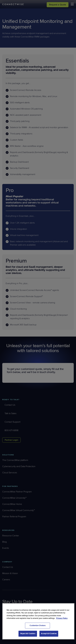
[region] (38, 621)
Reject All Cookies (28, 634)
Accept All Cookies (49, 634)
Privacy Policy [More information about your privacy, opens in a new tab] (62, 618)
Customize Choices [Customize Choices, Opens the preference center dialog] (37, 625)
